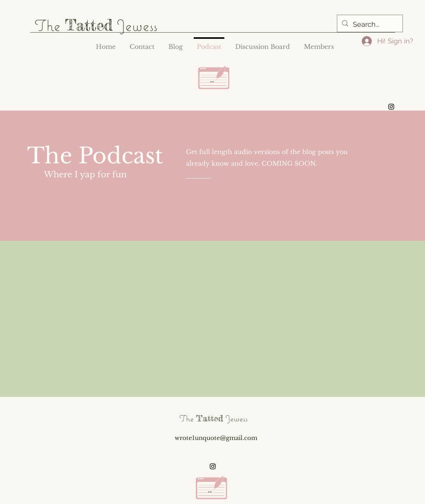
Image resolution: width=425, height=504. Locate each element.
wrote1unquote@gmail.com (216, 438)
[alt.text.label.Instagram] (391, 107)
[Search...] (369, 24)
